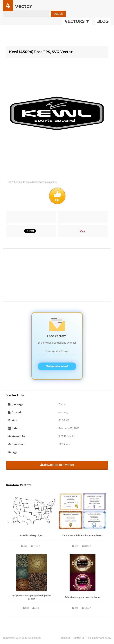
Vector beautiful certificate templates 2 (82, 536)
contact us (79, 638)
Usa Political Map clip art (31, 536)
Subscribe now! (57, 366)
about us (66, 638)
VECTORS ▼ (77, 21)
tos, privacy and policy (99, 638)
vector (23, 6)
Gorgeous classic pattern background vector (31, 597)
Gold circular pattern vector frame (83, 597)
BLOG (103, 21)
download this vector (57, 465)
